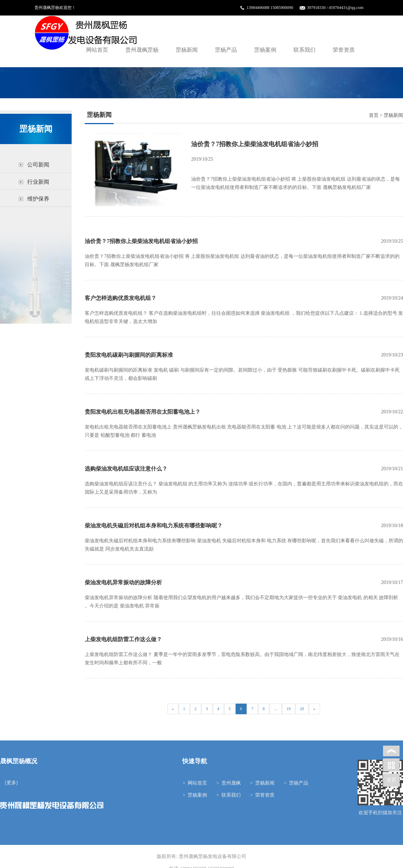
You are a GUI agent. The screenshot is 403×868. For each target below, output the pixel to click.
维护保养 (38, 199)
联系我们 (304, 50)
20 (302, 709)
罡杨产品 (226, 50)
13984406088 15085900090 (270, 8)
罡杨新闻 (187, 50)
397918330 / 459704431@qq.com (335, 8)
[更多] (11, 783)
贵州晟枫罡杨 (142, 50)
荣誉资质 (344, 50)
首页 (374, 115)
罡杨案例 (265, 50)
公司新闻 (38, 165)
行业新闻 (38, 182)
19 (289, 709)
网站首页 (97, 50)
